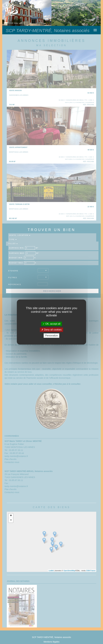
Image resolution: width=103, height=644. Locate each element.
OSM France (91, 571)
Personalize (51, 336)
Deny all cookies (51, 330)
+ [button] (11, 516)
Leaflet (51, 571)
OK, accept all (51, 324)
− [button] (11, 520)
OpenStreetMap (69, 571)
